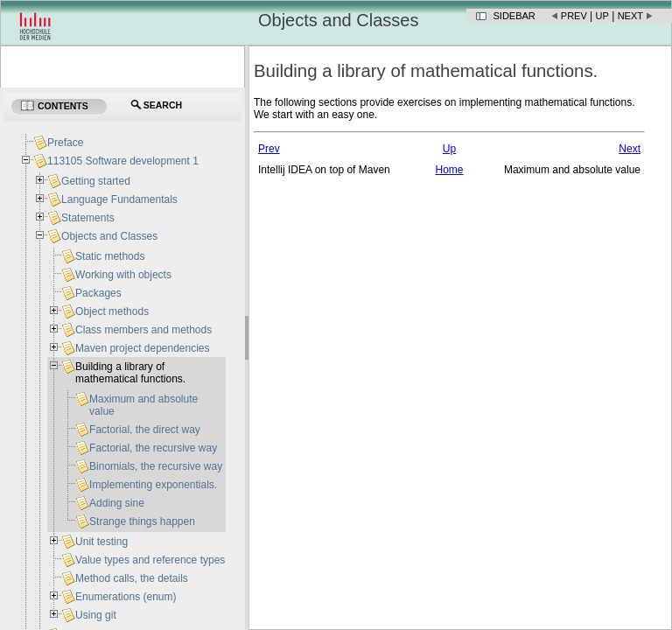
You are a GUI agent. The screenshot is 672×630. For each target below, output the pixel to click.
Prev (574, 16)
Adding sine (117, 503)
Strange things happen (142, 521)
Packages (98, 293)
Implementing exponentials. (153, 485)
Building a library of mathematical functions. (130, 373)
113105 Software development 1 (123, 161)
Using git (96, 615)
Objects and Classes (109, 236)
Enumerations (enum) (126, 597)
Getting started (96, 181)
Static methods (110, 256)
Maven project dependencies (142, 348)
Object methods (112, 311)
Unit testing (101, 542)
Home (449, 170)
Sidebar (514, 16)
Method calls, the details (132, 578)
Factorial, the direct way (145, 430)
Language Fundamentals (119, 199)
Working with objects (123, 275)
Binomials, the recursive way (156, 466)
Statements (88, 218)
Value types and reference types (150, 560)
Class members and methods (143, 330)
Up (602, 16)
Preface (65, 143)
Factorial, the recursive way (153, 448)
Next (630, 16)
